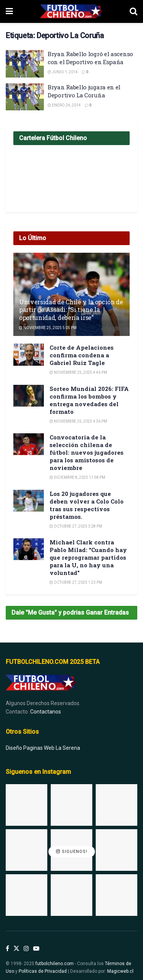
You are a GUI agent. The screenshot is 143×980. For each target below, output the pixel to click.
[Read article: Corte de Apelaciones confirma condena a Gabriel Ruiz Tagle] (29, 354)
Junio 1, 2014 (63, 72)
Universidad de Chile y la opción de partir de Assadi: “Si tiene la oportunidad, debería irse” (71, 310)
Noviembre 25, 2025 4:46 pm (78, 372)
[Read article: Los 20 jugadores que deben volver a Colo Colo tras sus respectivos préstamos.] (29, 501)
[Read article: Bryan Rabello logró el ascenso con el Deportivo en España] (25, 64)
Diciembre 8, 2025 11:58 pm (77, 477)
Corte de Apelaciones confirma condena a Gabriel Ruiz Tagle (82, 355)
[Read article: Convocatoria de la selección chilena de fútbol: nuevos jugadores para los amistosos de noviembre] (29, 444)
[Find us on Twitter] (16, 949)
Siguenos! (72, 852)
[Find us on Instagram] (26, 949)
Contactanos (46, 712)
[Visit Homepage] (71, 11)
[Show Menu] (9, 11)
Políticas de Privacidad (43, 971)
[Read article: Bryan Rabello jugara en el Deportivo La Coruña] (25, 97)
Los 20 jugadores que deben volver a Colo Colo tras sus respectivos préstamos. (87, 505)
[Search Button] (133, 11)
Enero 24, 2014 (64, 105)
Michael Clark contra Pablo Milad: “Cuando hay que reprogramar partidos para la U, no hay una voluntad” (88, 557)
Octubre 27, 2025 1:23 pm (76, 582)
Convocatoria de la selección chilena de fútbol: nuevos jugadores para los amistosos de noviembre (87, 452)
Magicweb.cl (120, 971)
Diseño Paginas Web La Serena (43, 748)
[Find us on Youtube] (36, 949)
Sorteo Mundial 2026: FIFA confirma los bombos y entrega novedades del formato (89, 400)
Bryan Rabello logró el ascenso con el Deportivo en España (90, 58)
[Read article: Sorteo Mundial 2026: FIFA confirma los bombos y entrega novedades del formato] (29, 396)
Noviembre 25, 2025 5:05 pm (48, 328)
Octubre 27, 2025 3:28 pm (76, 526)
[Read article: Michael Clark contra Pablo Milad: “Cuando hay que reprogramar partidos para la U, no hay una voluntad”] (29, 549)
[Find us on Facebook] (7, 949)
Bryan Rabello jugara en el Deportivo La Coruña (84, 91)
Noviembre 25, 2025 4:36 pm (78, 421)
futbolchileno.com (55, 964)
